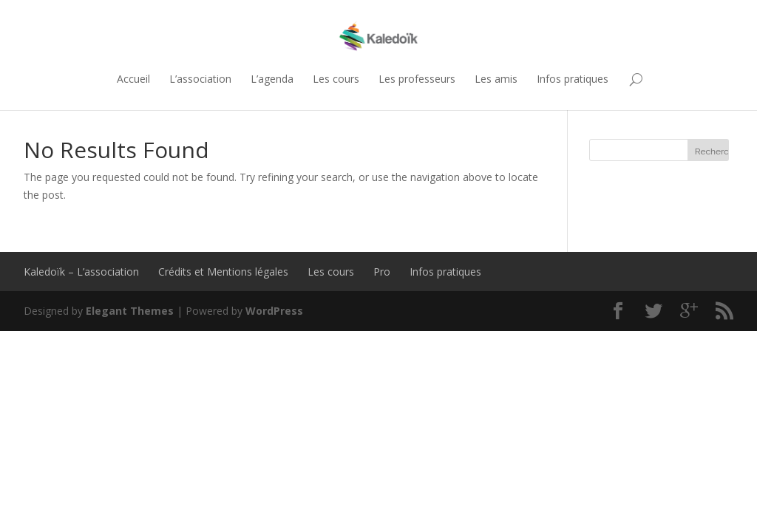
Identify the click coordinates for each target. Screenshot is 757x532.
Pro (382, 272)
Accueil (133, 79)
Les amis (496, 79)
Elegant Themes (130, 311)
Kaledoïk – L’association (81, 272)
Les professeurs (417, 79)
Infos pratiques (573, 79)
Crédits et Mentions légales (223, 272)
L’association (200, 79)
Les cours (336, 79)
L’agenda (272, 79)
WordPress (274, 311)
